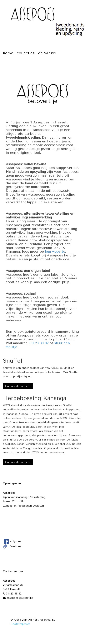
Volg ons (12, 541)
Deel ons (12, 546)
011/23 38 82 (12, 594)
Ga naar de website (18, 386)
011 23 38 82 (39, 343)
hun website (55, 251)
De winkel (47, 53)
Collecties (26, 53)
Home (8, 53)
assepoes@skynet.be (18, 598)
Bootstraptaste (20, 624)
